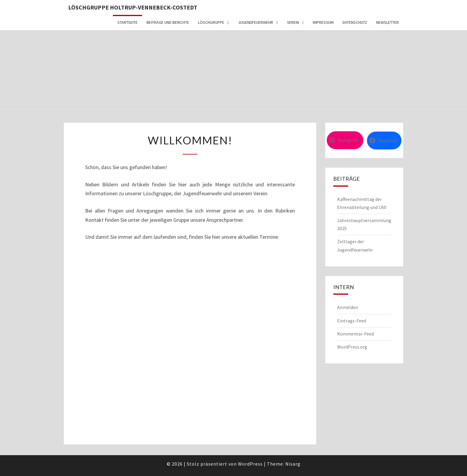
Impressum (323, 22)
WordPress (250, 464)
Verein (293, 22)
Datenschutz (355, 22)
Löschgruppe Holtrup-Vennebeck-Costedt (133, 7)
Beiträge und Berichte (168, 22)
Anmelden (348, 307)
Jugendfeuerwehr (256, 22)
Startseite (127, 22)
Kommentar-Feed (355, 334)
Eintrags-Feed (352, 321)
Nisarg (293, 464)
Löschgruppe (211, 22)
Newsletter (387, 22)
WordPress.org (352, 347)
